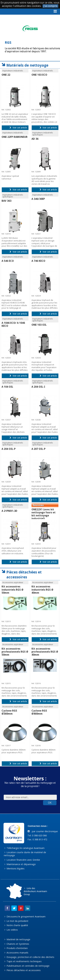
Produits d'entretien (16, 948)
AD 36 (35, 139)
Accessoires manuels (16, 953)
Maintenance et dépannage (20, 864)
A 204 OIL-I (38, 387)
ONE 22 (6, 75)
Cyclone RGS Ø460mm (39, 712)
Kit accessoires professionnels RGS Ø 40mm (45, 652)
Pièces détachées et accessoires (23, 970)
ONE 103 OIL (39, 325)
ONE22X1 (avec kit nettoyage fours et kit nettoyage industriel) (44, 514)
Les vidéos (11, 930)
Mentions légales (14, 869)
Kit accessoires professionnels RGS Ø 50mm (15, 652)
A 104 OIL (7, 387)
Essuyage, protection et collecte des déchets (29, 957)
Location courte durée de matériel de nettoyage (25, 854)
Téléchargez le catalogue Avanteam (24, 848)
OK (50, 803)
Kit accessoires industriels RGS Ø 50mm (12, 590)
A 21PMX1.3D (9, 511)
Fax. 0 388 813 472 (37, 839)
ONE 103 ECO (39, 75)
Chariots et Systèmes (17, 944)
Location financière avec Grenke (22, 860)
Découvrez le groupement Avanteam (25, 917)
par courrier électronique (43, 831)
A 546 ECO (8, 261)
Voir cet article (18, 128)
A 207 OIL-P (38, 449)
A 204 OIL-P (9, 449)
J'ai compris (50, 6)
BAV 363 (6, 201)
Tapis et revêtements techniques (23, 961)
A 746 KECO (38, 261)
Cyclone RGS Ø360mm (9, 712)
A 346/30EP (38, 199)
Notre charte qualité (16, 925)
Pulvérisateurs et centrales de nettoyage (27, 966)
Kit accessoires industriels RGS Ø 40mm (42, 590)
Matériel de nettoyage (17, 939)
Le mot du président (16, 921)
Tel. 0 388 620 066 (37, 835)
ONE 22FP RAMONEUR (15, 137)
